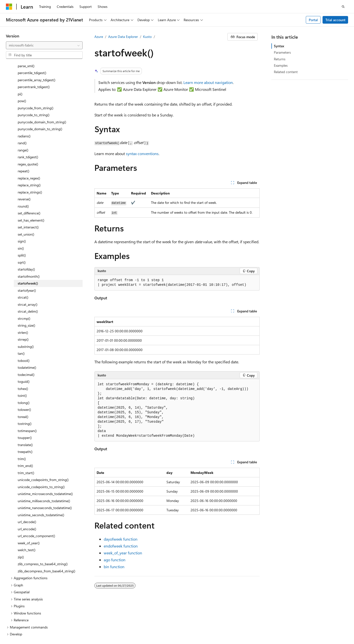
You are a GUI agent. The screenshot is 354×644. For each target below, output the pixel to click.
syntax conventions (142, 153)
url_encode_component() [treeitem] (36, 486)
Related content (286, 72)
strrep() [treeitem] (23, 290)
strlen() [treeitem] (23, 283)
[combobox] (44, 45)
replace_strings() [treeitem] (30, 143)
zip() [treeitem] (21, 507)
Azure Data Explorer (123, 37)
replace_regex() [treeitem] (29, 129)
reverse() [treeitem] (24, 150)
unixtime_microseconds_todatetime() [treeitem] (45, 444)
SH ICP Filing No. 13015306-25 (29, 622)
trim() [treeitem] (22, 409)
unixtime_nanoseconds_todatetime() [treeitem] (45, 458)
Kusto (147, 37)
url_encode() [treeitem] (27, 479)
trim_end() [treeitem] (25, 416)
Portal (313, 20)
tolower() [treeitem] (24, 360)
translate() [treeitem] (25, 395)
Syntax (279, 46)
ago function (115, 560)
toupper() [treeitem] (25, 388)
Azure (99, 37)
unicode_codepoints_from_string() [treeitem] (43, 430)
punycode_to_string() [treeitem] (34, 65)
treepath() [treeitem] (25, 402)
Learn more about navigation (208, 82)
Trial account (335, 20)
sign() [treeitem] (22, 192)
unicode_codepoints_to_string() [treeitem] (41, 437)
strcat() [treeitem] (23, 248)
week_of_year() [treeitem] (29, 493)
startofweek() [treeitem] (28, 234)
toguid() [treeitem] (24, 332)
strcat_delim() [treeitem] (28, 262)
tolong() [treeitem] (24, 353)
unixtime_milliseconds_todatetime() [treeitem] (44, 451)
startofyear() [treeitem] (27, 241)
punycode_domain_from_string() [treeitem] (42, 72)
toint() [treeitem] (22, 346)
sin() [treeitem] (21, 199)
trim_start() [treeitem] (26, 423)
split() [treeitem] (22, 206)
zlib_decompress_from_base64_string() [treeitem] (46, 522)
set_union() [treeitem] (26, 185)
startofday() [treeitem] (26, 220)
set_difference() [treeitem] (29, 164)
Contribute (288, 622)
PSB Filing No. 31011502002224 (85, 622)
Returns (280, 59)
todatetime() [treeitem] (27, 318)
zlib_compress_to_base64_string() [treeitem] (43, 514)
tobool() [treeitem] (24, 311)
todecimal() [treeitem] (26, 325)
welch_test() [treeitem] (27, 500)
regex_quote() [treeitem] (28, 115)
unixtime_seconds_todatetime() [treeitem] (41, 465)
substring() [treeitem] (26, 297)
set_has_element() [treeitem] (31, 171)
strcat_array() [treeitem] (28, 255)
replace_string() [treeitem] (29, 136)
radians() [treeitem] (24, 87)
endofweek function (121, 546)
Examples (281, 65)
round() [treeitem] (23, 157)
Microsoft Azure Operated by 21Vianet (168, 622)
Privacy (124, 622)
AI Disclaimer (216, 622)
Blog (267, 622)
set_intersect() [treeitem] (28, 178)
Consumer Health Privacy (25, 629)
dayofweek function (121, 539)
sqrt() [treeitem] (22, 213)
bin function (114, 567)
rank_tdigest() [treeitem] (28, 107)
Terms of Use (63, 629)
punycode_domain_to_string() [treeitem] (40, 79)
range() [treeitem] (23, 101)
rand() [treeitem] (22, 93)
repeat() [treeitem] (23, 121)
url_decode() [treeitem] (27, 472)
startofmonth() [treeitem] (29, 227)
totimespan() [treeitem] (27, 381)
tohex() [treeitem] (23, 339)
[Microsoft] (9, 7)
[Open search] (343, 7)
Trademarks (88, 629)
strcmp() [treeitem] (24, 269)
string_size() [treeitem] (26, 276)
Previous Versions (244, 622)
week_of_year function (123, 553)
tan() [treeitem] (21, 304)
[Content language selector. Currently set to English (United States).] (28, 611)
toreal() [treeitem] (23, 367)
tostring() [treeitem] (25, 374)
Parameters (282, 52)
